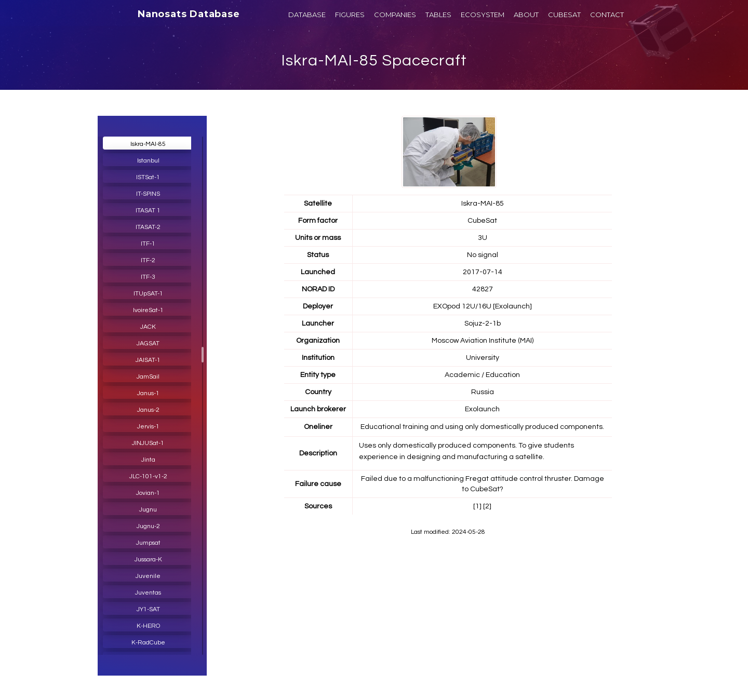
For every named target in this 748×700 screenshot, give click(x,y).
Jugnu (148, 510)
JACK (148, 327)
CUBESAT (564, 15)
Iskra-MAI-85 (148, 144)
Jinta (148, 460)
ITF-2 (148, 260)
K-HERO (148, 626)
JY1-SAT (148, 609)
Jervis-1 (148, 427)
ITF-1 (148, 244)
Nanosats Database (189, 14)
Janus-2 (148, 410)
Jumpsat (148, 543)
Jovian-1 (148, 493)
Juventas (148, 593)
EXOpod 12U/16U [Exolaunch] (483, 306)
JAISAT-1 (148, 360)
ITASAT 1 (148, 211)
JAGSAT (148, 344)
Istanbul (148, 161)
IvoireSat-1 (148, 310)
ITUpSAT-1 (148, 294)
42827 (483, 289)
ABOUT (526, 15)
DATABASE (307, 15)
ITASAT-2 (148, 227)
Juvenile (148, 576)
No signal (483, 255)
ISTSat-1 (148, 177)
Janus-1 (148, 393)
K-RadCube (148, 643)
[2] (487, 506)
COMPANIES (395, 15)
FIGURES (350, 15)
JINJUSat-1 (148, 443)
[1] (477, 506)
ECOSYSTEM (483, 15)
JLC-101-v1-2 (148, 476)
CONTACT (607, 15)
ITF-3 (148, 277)
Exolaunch (482, 409)
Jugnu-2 (148, 526)
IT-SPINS (148, 194)
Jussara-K (148, 560)
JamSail (148, 377)
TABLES (438, 15)
